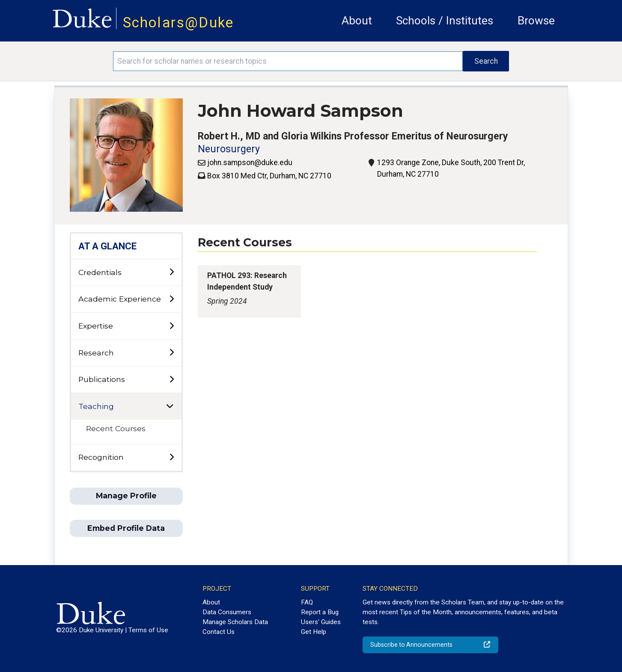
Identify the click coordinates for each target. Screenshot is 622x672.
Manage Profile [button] (126, 496)
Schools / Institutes (445, 21)
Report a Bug (320, 612)
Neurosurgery (229, 149)
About (357, 21)
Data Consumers (227, 612)
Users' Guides (321, 622)
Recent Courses (116, 428)
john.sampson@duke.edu (250, 163)
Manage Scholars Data (235, 622)
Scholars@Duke (179, 22)
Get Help (314, 632)
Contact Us (219, 632)
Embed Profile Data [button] (126, 528)
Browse (536, 21)
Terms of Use (148, 630)
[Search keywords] (288, 61)
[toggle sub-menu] (171, 272)
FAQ (307, 602)
